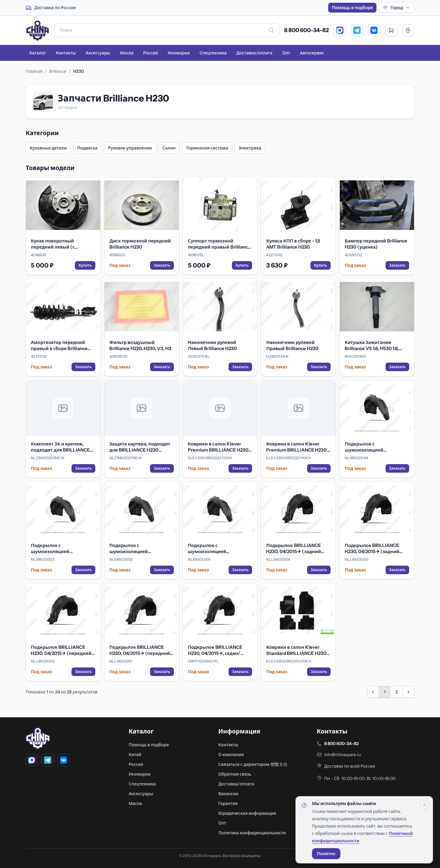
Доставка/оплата (255, 53)
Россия (151, 53)
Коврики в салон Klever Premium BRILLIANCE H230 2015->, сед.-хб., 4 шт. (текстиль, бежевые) (218, 447)
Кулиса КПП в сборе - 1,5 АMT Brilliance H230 (293, 244)
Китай (135, 755)
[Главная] (38, 30)
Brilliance (58, 71)
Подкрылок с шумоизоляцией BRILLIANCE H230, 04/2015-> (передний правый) (141, 549)
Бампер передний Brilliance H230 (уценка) (376, 244)
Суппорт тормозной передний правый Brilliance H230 (219, 244)
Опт (286, 53)
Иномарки (179, 53)
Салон (169, 148)
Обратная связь (235, 774)
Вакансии (228, 794)
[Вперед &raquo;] (409, 692)
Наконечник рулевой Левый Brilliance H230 (212, 345)
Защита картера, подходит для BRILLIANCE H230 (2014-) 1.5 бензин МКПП (140, 447)
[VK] (374, 30)
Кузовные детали (48, 148)
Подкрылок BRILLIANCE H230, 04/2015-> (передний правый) (61, 650)
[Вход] (408, 30)
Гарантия (228, 803)
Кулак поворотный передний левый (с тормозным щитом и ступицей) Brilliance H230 (59, 244)
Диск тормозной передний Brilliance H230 (140, 244)
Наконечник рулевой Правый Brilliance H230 (292, 345)
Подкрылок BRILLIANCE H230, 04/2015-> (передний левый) (140, 650)
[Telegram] (357, 30)
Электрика (250, 148)
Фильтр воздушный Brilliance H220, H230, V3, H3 (140, 345)
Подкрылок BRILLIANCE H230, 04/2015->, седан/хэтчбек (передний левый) (219, 650)
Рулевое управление (130, 148)
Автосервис (312, 53)
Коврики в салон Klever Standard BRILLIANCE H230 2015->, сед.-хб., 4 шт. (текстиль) (296, 650)
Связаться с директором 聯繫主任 (253, 764)
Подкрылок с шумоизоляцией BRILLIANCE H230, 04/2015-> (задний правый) (376, 447)
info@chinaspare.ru (343, 755)
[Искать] (271, 30)
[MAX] (340, 30)
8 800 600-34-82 (306, 30)
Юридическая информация (247, 813)
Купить (85, 265)
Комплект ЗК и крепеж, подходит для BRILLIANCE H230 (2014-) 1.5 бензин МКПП (60, 447)
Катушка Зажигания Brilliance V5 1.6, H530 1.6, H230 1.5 (372, 345)
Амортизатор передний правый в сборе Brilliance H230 (59, 345)
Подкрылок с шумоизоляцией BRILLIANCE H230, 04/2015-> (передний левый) (219, 549)
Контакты (66, 53)
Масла (127, 53)
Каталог (38, 53)
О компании (231, 755)
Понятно (326, 854)
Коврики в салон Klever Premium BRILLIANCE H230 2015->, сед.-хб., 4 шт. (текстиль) (296, 447)
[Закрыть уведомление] (424, 805)
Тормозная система (207, 148)
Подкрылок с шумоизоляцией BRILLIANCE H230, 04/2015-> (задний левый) (62, 549)
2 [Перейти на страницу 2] (397, 692)
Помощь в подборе (352, 8)
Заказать (162, 265)
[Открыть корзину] (391, 30)
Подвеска (87, 148)
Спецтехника (213, 53)
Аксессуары (98, 53)
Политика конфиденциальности (252, 833)
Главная (34, 71)
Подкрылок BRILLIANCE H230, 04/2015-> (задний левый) (372, 549)
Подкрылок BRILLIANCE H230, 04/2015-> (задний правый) (293, 549)
